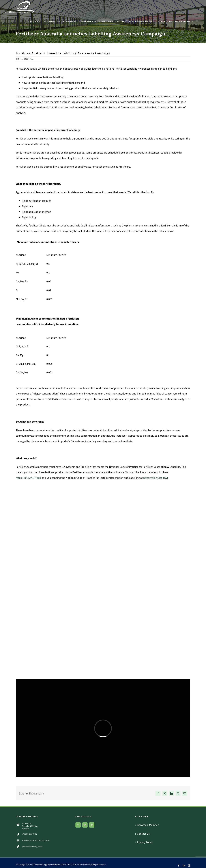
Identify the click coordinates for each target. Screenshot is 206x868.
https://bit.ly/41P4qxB (28, 478)
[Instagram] (92, 825)
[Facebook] (78, 825)
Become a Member (148, 825)
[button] (197, 22)
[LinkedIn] (85, 825)
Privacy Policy (145, 842)
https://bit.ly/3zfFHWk (156, 478)
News (32, 59)
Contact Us (143, 834)
